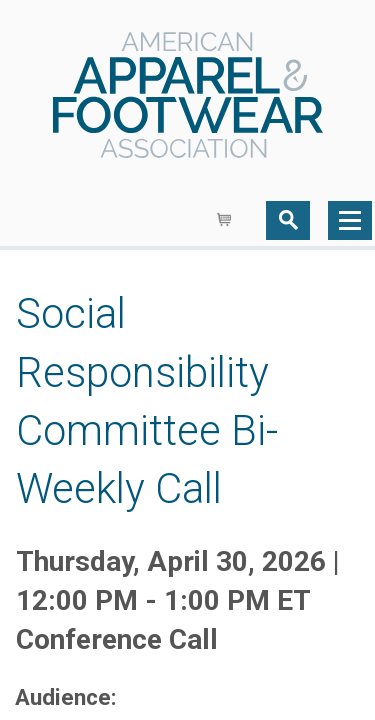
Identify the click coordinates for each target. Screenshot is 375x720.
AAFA (188, 97)
